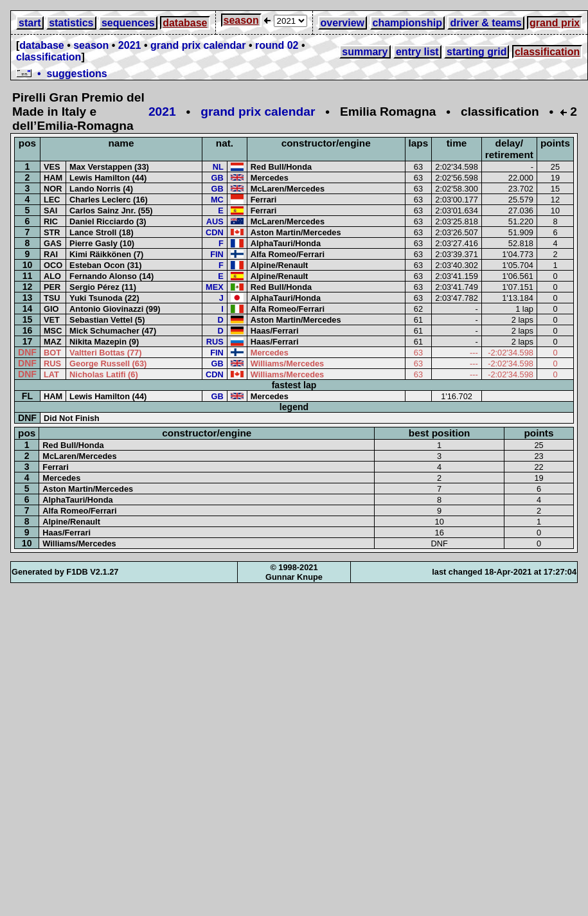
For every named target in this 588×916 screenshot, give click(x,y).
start (30, 23)
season (241, 20)
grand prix (555, 23)
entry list (417, 52)
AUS (215, 221)
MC (217, 200)
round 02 (277, 45)
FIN (217, 254)
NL (218, 167)
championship (407, 23)
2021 (130, 45)
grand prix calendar (198, 45)
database (185, 23)
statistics (71, 23)
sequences (128, 23)
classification (49, 57)
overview (343, 23)
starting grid (477, 52)
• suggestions (62, 74)
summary (365, 52)
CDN (215, 232)
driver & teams (486, 23)
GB (218, 178)
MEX (215, 287)
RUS (215, 342)
